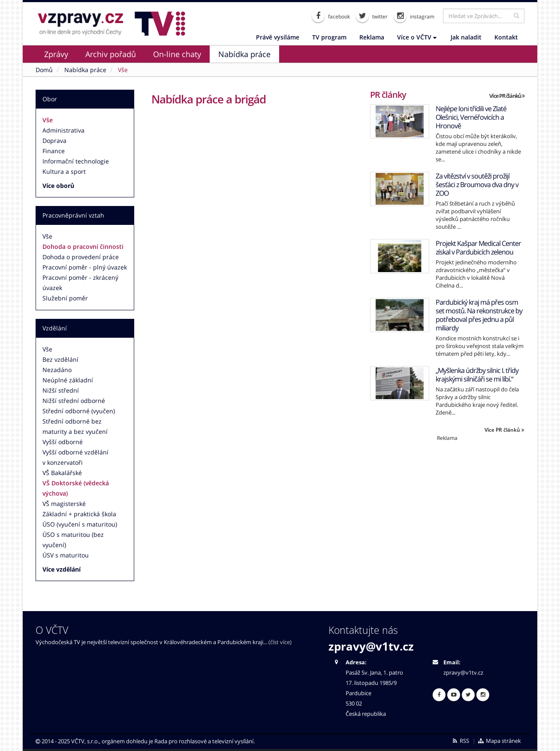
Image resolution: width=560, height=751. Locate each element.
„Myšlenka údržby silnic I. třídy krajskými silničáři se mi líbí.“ (477, 375)
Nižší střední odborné (74, 401)
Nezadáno (57, 370)
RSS (460, 741)
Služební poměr (65, 298)
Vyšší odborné (63, 442)
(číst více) (280, 642)
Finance (54, 151)
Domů (44, 70)
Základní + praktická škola (79, 514)
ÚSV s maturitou (66, 555)
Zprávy (56, 54)
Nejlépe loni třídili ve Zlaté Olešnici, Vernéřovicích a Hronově (471, 117)
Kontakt (506, 37)
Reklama (372, 37)
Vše (48, 120)
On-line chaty (177, 54)
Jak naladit (466, 37)
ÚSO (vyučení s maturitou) (80, 524)
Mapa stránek (499, 741)
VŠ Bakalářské (62, 473)
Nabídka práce (244, 54)
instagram (414, 16)
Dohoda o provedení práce (81, 257)
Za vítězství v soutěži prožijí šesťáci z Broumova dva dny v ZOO (477, 185)
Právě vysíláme (278, 37)
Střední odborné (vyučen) (79, 411)
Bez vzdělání (60, 359)
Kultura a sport (64, 171)
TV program (329, 37)
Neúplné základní (68, 380)
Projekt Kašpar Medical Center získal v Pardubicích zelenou (478, 248)
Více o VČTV (417, 37)
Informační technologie (76, 161)
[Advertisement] (447, 502)
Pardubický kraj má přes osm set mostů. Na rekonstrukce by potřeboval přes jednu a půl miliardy (479, 315)
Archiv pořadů (111, 54)
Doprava (54, 141)
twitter (372, 16)
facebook (331, 16)
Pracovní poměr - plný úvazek (85, 267)
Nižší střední (61, 390)
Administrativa (63, 130)
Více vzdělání (62, 569)
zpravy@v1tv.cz (371, 646)
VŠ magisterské (64, 504)
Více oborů (58, 186)
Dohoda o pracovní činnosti (83, 247)
